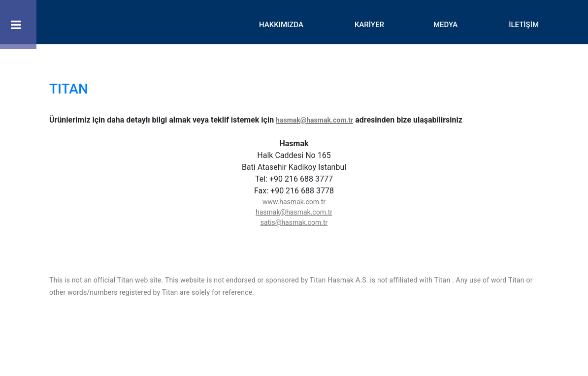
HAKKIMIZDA (281, 25)
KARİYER (369, 25)
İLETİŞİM (524, 25)
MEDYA (445, 25)
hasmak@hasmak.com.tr (314, 120)
